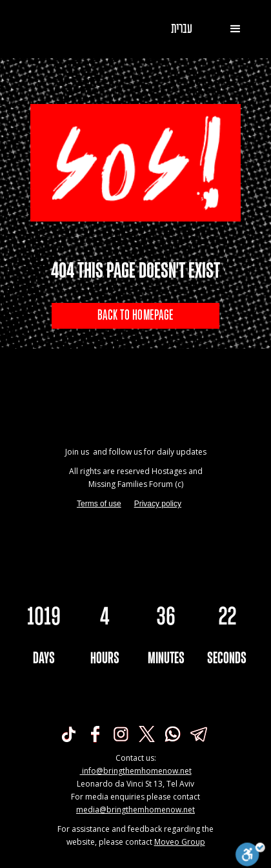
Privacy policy (158, 504)
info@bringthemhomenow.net (136, 771)
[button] (236, 29)
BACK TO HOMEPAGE (135, 316)
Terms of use (99, 504)
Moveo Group (180, 842)
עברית (182, 29)
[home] (55, 29)
